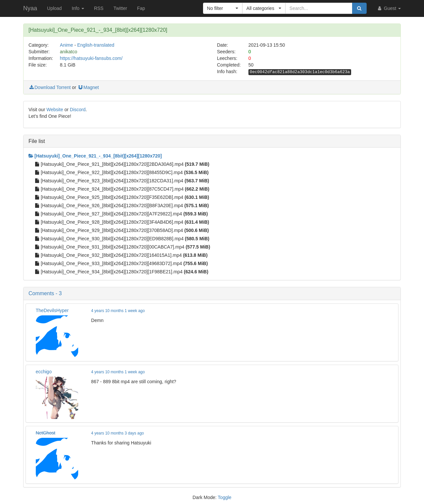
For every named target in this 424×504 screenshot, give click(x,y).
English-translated (96, 45)
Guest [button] (389, 8)
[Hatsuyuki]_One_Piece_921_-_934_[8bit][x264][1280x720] (95, 156)
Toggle (224, 497)
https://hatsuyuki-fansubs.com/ (91, 58)
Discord (78, 110)
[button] (223, 8)
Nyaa (30, 8)
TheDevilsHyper (52, 310)
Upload (54, 8)
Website (55, 110)
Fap (141, 8)
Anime (67, 45)
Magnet (88, 87)
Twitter (120, 8)
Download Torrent (50, 87)
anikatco (69, 52)
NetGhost (46, 433)
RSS (99, 8)
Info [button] (78, 8)
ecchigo (44, 372)
